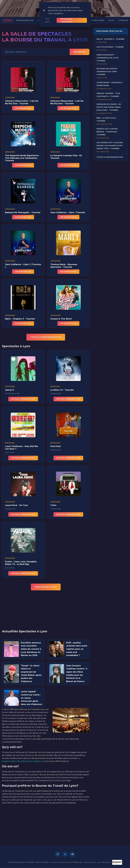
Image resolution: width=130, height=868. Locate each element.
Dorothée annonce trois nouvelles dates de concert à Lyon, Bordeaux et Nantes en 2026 (31, 649)
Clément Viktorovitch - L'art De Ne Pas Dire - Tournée (22, 102)
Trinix (53, 508)
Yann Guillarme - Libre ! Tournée (68, 215)
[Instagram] (58, 854)
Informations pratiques (91, 20)
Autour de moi (90, 862)
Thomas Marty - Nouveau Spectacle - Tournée (64, 268)
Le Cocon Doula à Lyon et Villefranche (66, 862)
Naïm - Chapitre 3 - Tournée (20, 321)
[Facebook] (65, 854)
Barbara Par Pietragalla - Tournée (23, 215)
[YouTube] (72, 854)
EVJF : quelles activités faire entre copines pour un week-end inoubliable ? (77, 649)
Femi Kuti (55, 449)
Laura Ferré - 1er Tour (16, 508)
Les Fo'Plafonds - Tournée (110, 47)
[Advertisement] (44, 612)
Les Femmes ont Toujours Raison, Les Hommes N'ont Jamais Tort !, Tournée (110, 145)
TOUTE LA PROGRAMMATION (46, 337)
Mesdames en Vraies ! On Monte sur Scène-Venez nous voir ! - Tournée (109, 107)
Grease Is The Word (61, 321)
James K (10, 392)
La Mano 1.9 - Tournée (62, 392)
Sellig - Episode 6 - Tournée (110, 39)
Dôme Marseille (42, 862)
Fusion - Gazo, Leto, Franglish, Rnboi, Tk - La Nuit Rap (21, 565)
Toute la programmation (110, 157)
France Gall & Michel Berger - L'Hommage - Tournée (107, 132)
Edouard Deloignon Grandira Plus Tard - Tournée (107, 72)
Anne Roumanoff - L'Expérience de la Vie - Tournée (108, 58)
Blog (111, 20)
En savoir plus (23, 108)
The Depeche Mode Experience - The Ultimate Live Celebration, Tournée (23, 160)
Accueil (8, 20)
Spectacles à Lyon (46, 587)
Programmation (25, 20)
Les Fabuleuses (104, 862)
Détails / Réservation (23, 401)
